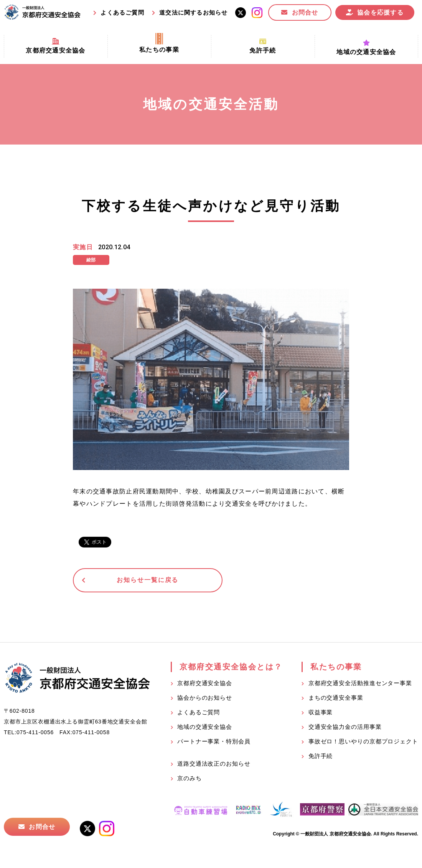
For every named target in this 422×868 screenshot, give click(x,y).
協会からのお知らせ (205, 699)
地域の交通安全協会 (205, 728)
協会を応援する (380, 12)
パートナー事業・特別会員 (214, 742)
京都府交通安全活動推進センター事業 (360, 684)
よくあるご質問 (122, 12)
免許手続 (321, 757)
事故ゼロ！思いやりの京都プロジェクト (363, 742)
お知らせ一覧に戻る (132, 581)
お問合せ (305, 12)
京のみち (190, 779)
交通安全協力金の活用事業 (345, 728)
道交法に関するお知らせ (193, 12)
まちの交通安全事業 (336, 699)
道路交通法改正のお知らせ (214, 765)
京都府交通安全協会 (205, 684)
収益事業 (321, 713)
